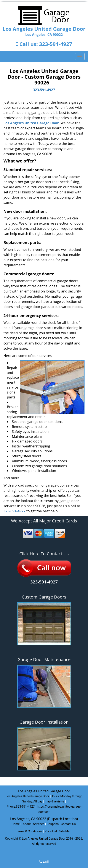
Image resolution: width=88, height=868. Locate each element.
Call (44, 862)
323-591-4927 (56, 44)
